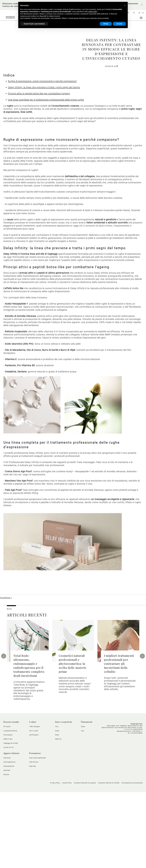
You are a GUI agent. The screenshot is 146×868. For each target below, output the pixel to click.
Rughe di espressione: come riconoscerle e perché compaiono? (42, 157)
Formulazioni (8, 811)
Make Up (58, 815)
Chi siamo (7, 802)
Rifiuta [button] (106, 24)
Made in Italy (8, 815)
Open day (33, 842)
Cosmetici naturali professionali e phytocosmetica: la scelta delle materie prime (73, 739)
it (140, 13)
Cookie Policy (67, 859)
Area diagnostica (9, 838)
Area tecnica (34, 838)
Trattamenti (87, 798)
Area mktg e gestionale (37, 834)
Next (142, 732)
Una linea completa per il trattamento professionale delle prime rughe (46, 175)
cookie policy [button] (93, 12)
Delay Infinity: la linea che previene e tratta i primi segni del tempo (44, 163)
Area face (7, 846)
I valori (33, 798)
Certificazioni (34, 811)
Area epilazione (9, 842)
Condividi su (111, 104)
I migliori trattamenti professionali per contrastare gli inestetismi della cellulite (119, 739)
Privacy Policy (55, 859)
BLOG (9, 685)
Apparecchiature (12, 829)
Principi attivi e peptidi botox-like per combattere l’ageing (39, 169)
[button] (125, 5)
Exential (6, 850)
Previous (4, 732)
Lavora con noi (9, 823)
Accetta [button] (119, 24)
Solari (57, 811)
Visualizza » (6, 673)
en (143, 13)
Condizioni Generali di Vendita (109, 859)
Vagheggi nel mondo (11, 819)
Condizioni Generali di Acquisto (85, 859)
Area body (7, 834)
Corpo (57, 807)
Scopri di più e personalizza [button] (34, 24)
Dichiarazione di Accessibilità (132, 859)
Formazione (35, 829)
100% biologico (35, 802)
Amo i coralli (34, 807)
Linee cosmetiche (64, 798)
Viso (57, 802)
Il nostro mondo (11, 798)
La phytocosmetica (10, 807)
